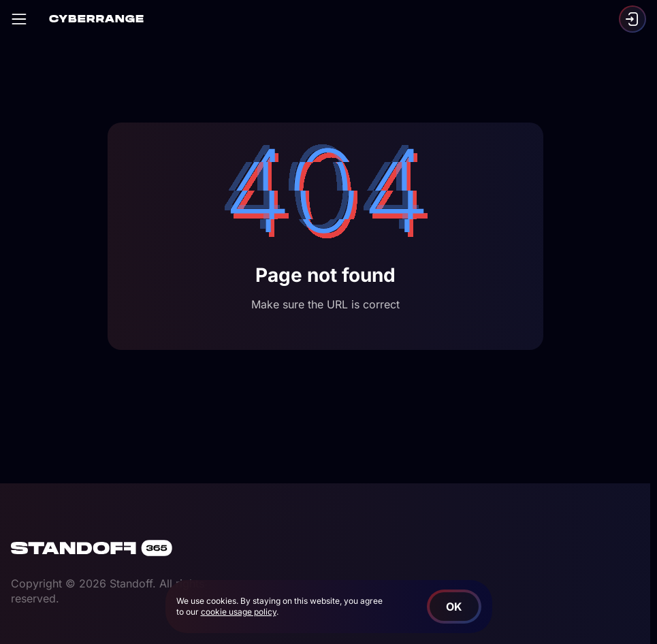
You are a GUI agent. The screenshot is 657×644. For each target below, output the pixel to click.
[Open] (19, 19)
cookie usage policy (239, 612)
